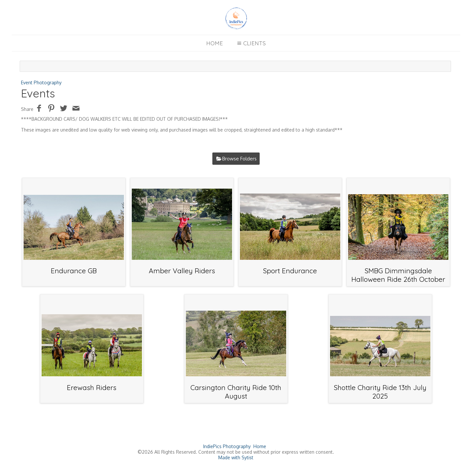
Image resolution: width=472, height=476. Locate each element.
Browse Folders (239, 159)
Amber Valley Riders (182, 271)
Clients (251, 43)
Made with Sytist (236, 457)
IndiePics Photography (227, 446)
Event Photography (41, 83)
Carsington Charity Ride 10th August (236, 392)
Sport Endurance (290, 271)
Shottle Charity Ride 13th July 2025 (380, 392)
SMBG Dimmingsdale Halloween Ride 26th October (398, 275)
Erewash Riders (92, 387)
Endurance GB (74, 271)
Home (215, 43)
